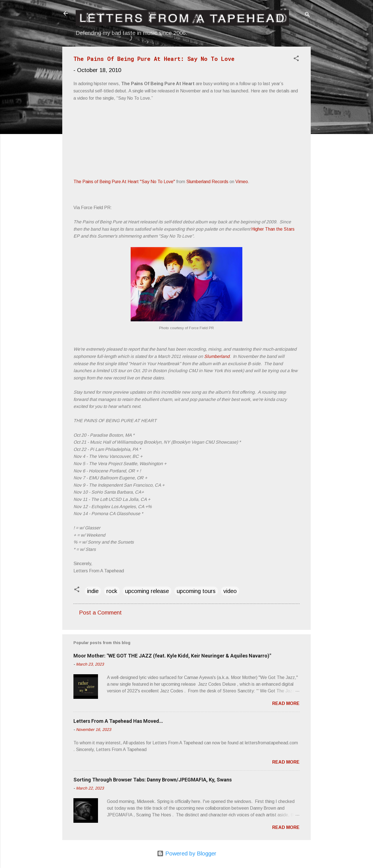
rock (112, 591)
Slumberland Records (207, 182)
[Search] (307, 15)
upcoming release (147, 591)
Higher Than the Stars (273, 229)
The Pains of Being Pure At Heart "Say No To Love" (124, 182)
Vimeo (242, 182)
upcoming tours (196, 591)
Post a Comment (100, 613)
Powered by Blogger (187, 853)
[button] (296, 59)
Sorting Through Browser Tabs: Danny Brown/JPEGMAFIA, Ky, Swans (153, 780)
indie (93, 591)
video (230, 591)
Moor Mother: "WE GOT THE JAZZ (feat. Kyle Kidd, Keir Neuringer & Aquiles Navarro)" (172, 656)
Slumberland (217, 356)
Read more (286, 703)
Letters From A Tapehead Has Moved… (118, 721)
